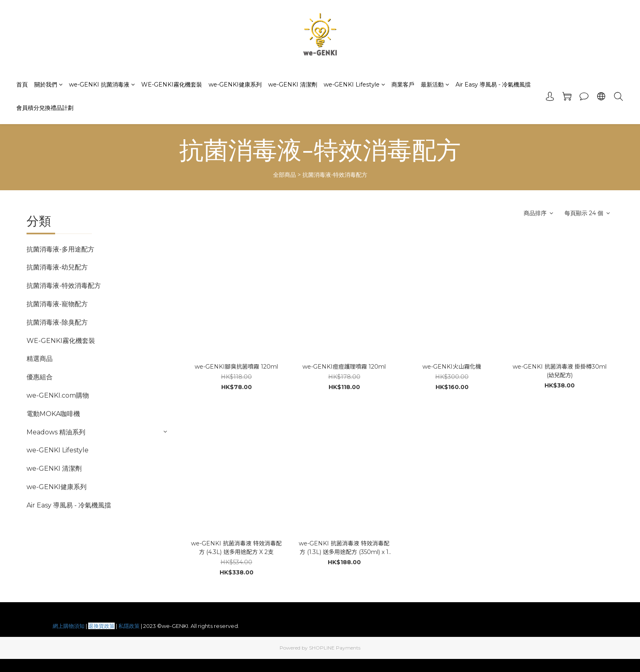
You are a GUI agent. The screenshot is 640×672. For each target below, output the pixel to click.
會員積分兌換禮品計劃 (45, 108)
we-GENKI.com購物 (58, 395)
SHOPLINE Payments (335, 648)
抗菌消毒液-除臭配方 (57, 322)
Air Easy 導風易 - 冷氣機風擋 (493, 85)
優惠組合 (40, 377)
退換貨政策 (101, 626)
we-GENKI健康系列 (235, 85)
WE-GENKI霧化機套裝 (172, 85)
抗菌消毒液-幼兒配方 (57, 267)
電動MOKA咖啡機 (53, 414)
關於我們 (48, 85)
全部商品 (284, 175)
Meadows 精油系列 (56, 432)
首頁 (22, 85)
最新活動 (435, 85)
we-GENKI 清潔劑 (293, 85)
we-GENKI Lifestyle (354, 85)
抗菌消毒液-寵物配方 (57, 304)
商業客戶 (403, 85)
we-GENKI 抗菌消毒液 (102, 85)
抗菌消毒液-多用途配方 (60, 249)
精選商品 (40, 359)
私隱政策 (129, 626)
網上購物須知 (69, 626)
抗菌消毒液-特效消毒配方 (335, 175)
